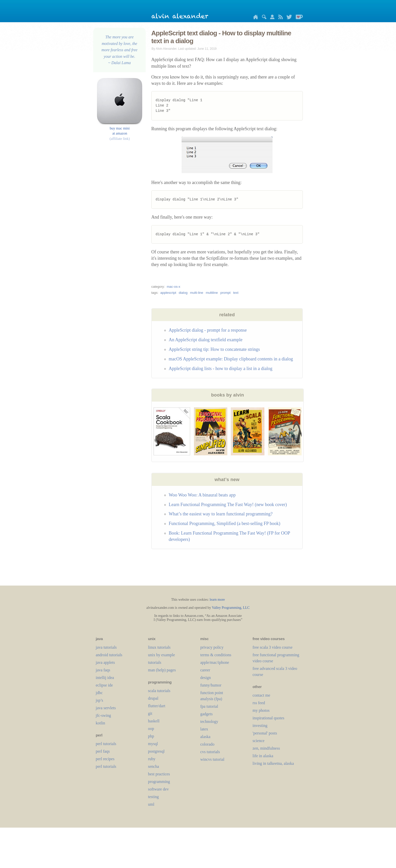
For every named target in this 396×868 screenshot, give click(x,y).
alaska (205, 737)
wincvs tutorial (212, 759)
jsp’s (99, 700)
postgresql (156, 751)
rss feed (259, 703)
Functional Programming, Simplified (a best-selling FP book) (225, 523)
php (151, 736)
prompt (225, 293)
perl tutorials (106, 744)
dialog (183, 293)
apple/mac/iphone (215, 662)
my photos (261, 710)
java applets (105, 662)
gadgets (206, 714)
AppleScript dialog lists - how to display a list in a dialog (220, 369)
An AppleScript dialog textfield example (206, 340)
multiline (212, 293)
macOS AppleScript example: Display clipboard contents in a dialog (231, 359)
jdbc (99, 693)
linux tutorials (159, 647)
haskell (154, 721)
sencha (154, 766)
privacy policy (212, 647)
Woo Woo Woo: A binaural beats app (202, 495)
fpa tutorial (209, 706)
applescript (168, 293)
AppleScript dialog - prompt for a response (208, 330)
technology (209, 721)
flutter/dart (157, 706)
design (206, 678)
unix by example (162, 655)
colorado (207, 744)
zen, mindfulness (266, 748)
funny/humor (211, 685)
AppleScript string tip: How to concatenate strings (214, 349)
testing (153, 797)
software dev (158, 789)
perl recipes (105, 759)
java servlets (106, 708)
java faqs (103, 670)
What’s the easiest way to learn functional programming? (221, 514)
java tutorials (106, 647)
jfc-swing (103, 715)
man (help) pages (162, 670)
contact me (261, 695)
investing (260, 726)
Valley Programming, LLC (231, 608)
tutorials (155, 662)
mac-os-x (173, 287)
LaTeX (204, 729)
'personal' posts (265, 733)
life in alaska (263, 756)
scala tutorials (159, 691)
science (258, 741)
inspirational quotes (268, 718)
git (150, 713)
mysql (153, 744)
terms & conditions (216, 655)
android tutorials (109, 655)
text (236, 293)
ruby (152, 759)
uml (151, 804)
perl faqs (103, 751)
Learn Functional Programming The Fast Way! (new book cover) (228, 505)
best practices (159, 774)
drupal (153, 698)
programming (159, 782)
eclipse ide (104, 685)
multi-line (197, 293)
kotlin (100, 723)
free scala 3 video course (273, 647)
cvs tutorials (210, 752)
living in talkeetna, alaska (273, 763)
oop (151, 729)
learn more (217, 600)
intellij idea (105, 678)
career (205, 670)
